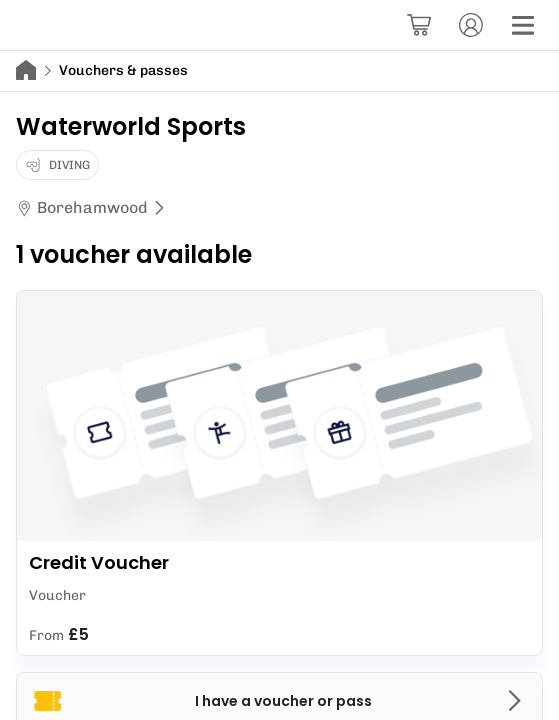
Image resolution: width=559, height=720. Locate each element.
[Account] (471, 25)
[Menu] (523, 25)
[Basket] (419, 25)
